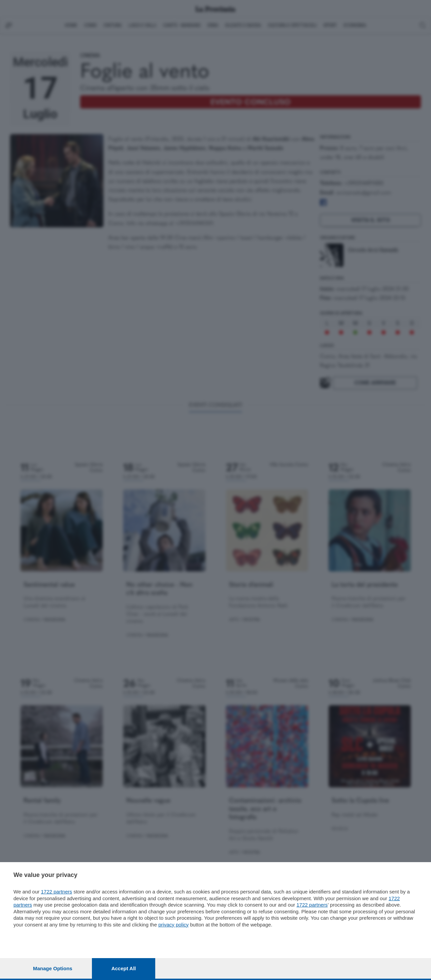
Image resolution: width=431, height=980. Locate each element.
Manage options (53, 968)
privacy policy (173, 925)
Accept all (124, 968)
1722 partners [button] (56, 892)
